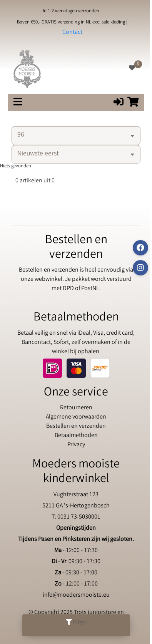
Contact (72, 33)
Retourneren (76, 408)
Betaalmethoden (76, 436)
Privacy (76, 445)
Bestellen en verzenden (76, 426)
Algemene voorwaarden (76, 417)
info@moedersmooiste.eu (76, 595)
